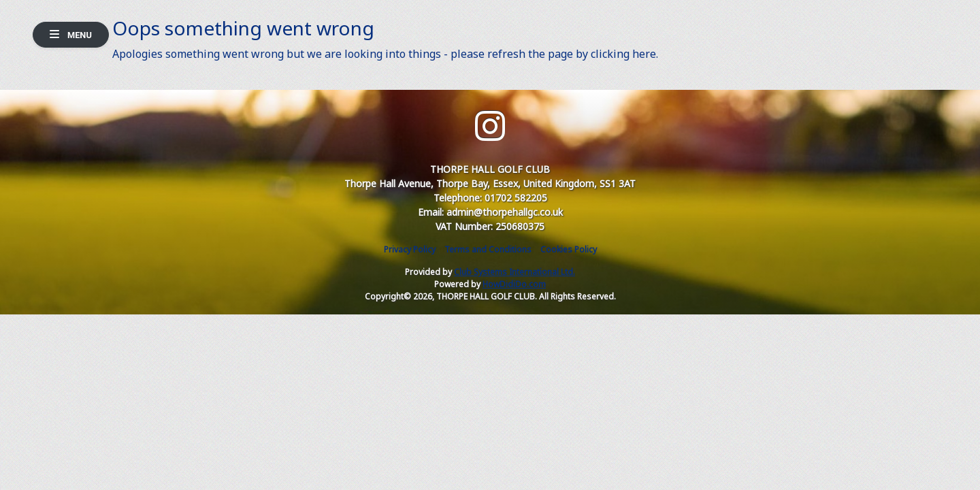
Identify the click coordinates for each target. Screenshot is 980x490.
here (644, 54)
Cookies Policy (569, 249)
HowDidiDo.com (514, 284)
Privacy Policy (410, 249)
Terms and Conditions (488, 249)
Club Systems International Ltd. (514, 272)
